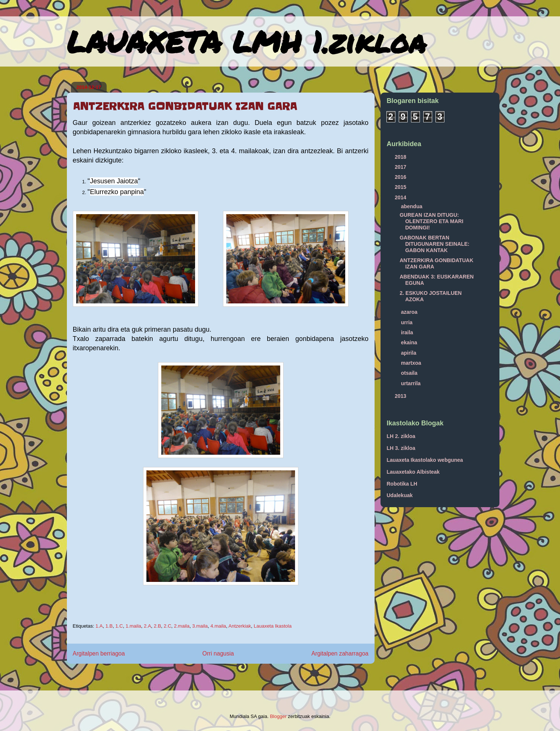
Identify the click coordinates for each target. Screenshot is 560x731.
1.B (109, 626)
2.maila (182, 626)
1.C (119, 626)
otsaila (410, 373)
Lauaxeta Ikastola (273, 626)
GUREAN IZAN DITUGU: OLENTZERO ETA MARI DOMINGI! (431, 221)
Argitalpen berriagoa (99, 653)
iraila (408, 332)
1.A (99, 626)
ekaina (410, 342)
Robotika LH (402, 484)
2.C (168, 626)
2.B (158, 626)
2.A (148, 626)
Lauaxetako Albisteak (413, 472)
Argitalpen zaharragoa (340, 653)
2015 (401, 187)
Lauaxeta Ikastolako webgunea (425, 460)
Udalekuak (400, 495)
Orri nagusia (218, 653)
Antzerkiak (240, 626)
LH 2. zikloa (401, 436)
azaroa (410, 312)
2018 (401, 157)
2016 (401, 177)
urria (407, 322)
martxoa (412, 363)
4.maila (218, 626)
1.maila (133, 626)
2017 (401, 167)
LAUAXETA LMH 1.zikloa (246, 41)
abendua (412, 206)
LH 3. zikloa (401, 448)
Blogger (278, 716)
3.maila (200, 626)
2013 (401, 396)
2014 (401, 197)
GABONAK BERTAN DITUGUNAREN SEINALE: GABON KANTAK (434, 244)
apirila (409, 353)
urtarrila (412, 383)
